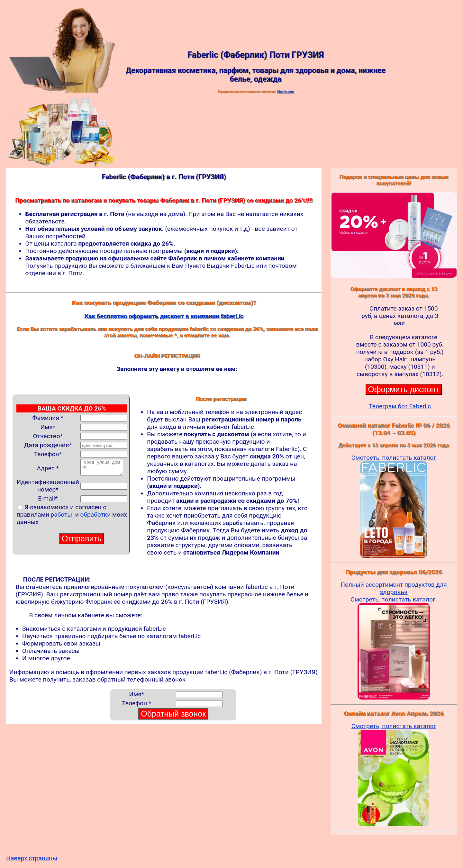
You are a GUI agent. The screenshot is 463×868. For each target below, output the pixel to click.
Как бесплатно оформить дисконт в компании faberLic (164, 316)
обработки (96, 517)
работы (62, 517)
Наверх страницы (32, 858)
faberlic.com (285, 91)
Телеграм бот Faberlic (400, 406)
